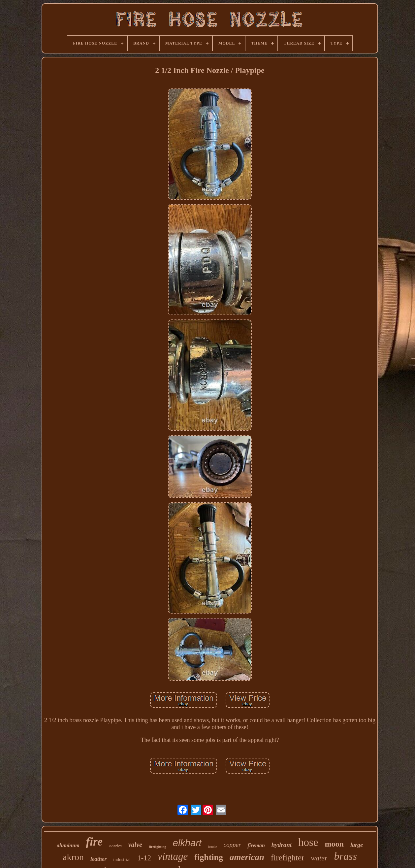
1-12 (144, 858)
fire (95, 842)
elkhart (187, 843)
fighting (209, 857)
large (357, 845)
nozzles (115, 846)
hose (308, 842)
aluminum (68, 845)
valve (135, 845)
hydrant (282, 845)
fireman (256, 845)
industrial (122, 860)
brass (345, 856)
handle (213, 847)
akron (73, 857)
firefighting (158, 847)
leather (98, 859)
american (247, 857)
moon (334, 844)
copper (232, 845)
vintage (173, 856)
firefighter (287, 858)
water (319, 858)
